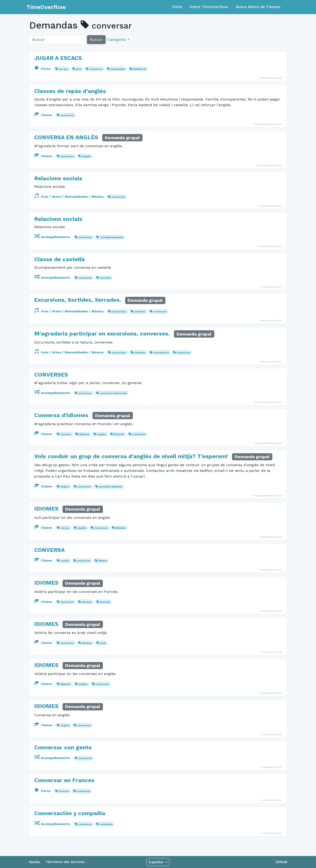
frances (64, 791)
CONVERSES (51, 375)
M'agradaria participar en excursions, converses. (102, 334)
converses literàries (113, 393)
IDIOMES (46, 509)
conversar (96, 69)
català (65, 561)
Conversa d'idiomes (61, 415)
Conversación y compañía (70, 813)
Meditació (139, 69)
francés (119, 434)
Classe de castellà (59, 259)
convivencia (161, 353)
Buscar (96, 40)
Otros (43, 69)
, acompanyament (111, 237)
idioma (103, 561)
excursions (119, 312)
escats (63, 69)
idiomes (84, 434)
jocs (79, 69)
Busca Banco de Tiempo (258, 7)
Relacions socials (58, 178)
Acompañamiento (53, 237)
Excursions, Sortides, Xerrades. (78, 300)
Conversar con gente (63, 747)
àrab (103, 643)
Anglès (65, 487)
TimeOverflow (46, 7)
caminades (118, 69)
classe (65, 528)
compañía (106, 824)
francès (105, 602)
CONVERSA (49, 550)
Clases (44, 115)
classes (66, 434)
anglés (102, 434)
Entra (177, 7)
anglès (86, 156)
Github (281, 862)
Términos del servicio (65, 862)
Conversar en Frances (64, 780)
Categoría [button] (117, 40)
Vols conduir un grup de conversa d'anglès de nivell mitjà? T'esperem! (131, 456)
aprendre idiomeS (110, 487)
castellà (105, 278)
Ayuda (34, 862)
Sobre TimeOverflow (209, 7)
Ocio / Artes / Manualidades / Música (69, 197)
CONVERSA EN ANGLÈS (66, 137)
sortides (140, 312)
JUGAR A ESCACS (58, 58)
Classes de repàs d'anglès (70, 91)
